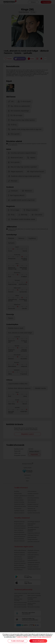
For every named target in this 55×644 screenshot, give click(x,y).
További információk (22, 637)
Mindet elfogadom (38, 641)
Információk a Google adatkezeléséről (40, 637)
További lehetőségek (18, 641)
